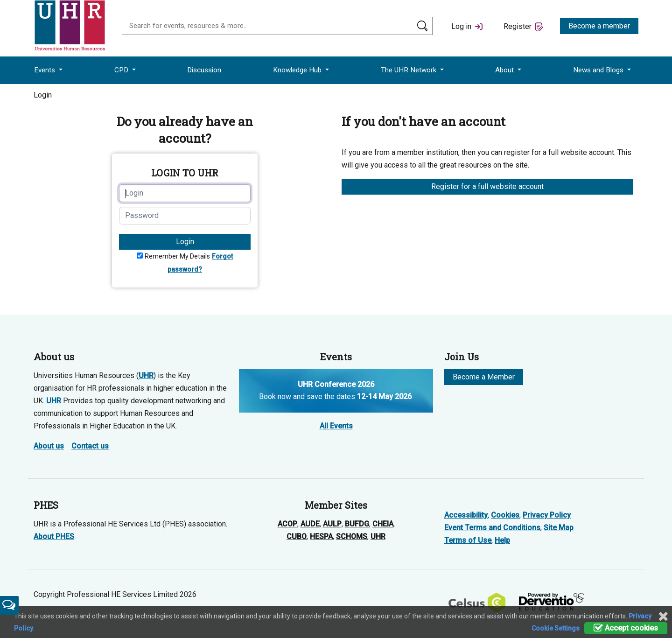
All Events (336, 426)
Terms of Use (468, 540)
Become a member (599, 26)
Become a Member (484, 377)
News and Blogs (599, 70)
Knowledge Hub (298, 70)
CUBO (297, 536)
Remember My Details (177, 256)
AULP (332, 524)
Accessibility (466, 515)
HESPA (321, 536)
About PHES (54, 536)
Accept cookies (626, 628)
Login (185, 242)
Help (502, 540)
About (505, 70)
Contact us (90, 446)
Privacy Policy (547, 515)
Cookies (505, 515)
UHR (146, 375)
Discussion (204, 70)
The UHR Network (409, 70)
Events (45, 70)
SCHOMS (352, 536)
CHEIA (383, 524)
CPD (122, 70)
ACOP (287, 524)
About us (49, 446)
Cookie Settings (556, 628)
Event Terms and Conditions (492, 528)
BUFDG (357, 524)
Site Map (559, 528)
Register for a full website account (487, 186)
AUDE (310, 524)
